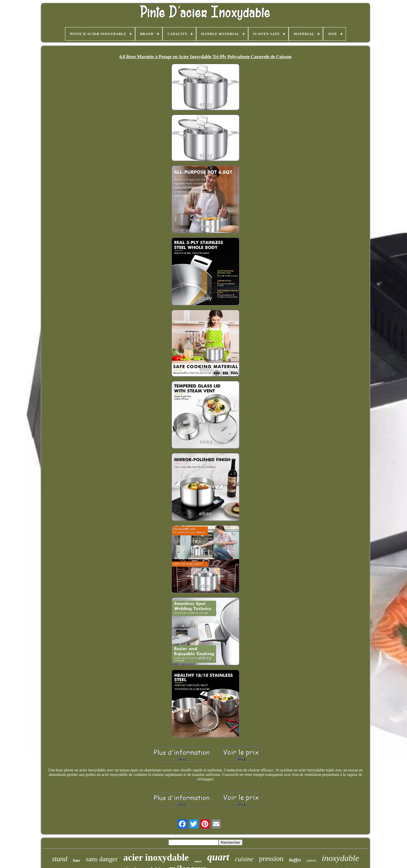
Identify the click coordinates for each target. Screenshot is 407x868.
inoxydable (341, 858)
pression (271, 859)
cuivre (311, 861)
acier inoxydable (156, 858)
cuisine (244, 859)
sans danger (102, 859)
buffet (295, 860)
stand (60, 859)
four (77, 861)
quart (218, 857)
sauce (198, 861)
